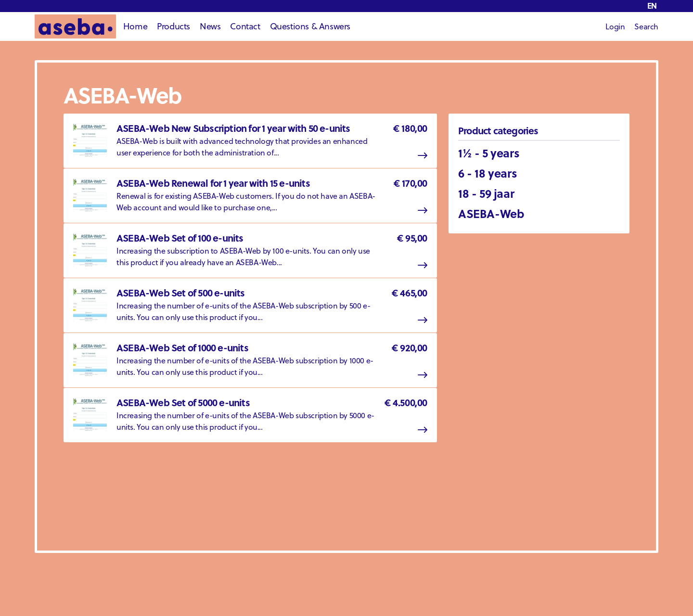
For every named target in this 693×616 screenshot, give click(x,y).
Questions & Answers (310, 26)
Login (615, 26)
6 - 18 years (488, 173)
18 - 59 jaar (486, 193)
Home (135, 26)
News (210, 26)
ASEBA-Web (491, 213)
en (652, 6)
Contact (245, 26)
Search (646, 26)
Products (173, 26)
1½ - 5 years (489, 153)
